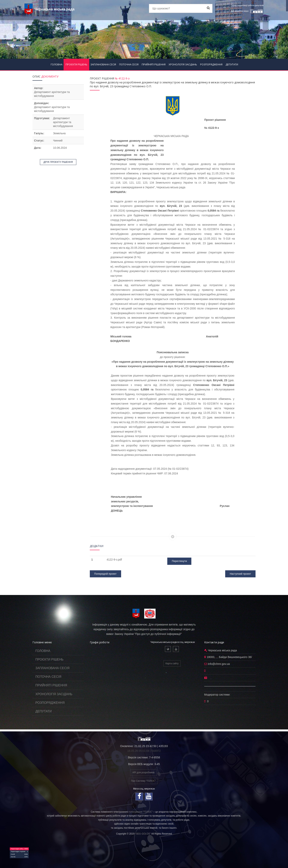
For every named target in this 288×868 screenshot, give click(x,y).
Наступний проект (240, 574)
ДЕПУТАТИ (232, 64)
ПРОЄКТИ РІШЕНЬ (76, 64)
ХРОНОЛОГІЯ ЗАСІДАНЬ (183, 64)
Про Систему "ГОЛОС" (143, 781)
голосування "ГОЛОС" (141, 812)
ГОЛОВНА (57, 64)
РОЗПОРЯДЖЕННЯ (211, 64)
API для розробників (143, 772)
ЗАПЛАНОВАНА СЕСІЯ (103, 64)
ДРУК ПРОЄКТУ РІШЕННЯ (58, 162)
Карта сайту (172, 663)
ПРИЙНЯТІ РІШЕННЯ (154, 64)
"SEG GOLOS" (143, 834)
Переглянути (179, 561)
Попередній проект (105, 574)
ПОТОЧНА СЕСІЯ (129, 64)
